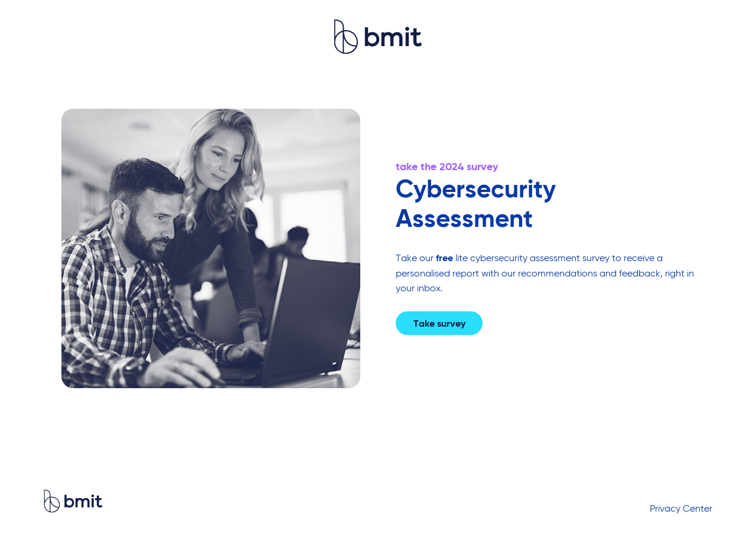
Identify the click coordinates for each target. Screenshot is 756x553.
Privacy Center (681, 509)
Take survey (439, 324)
